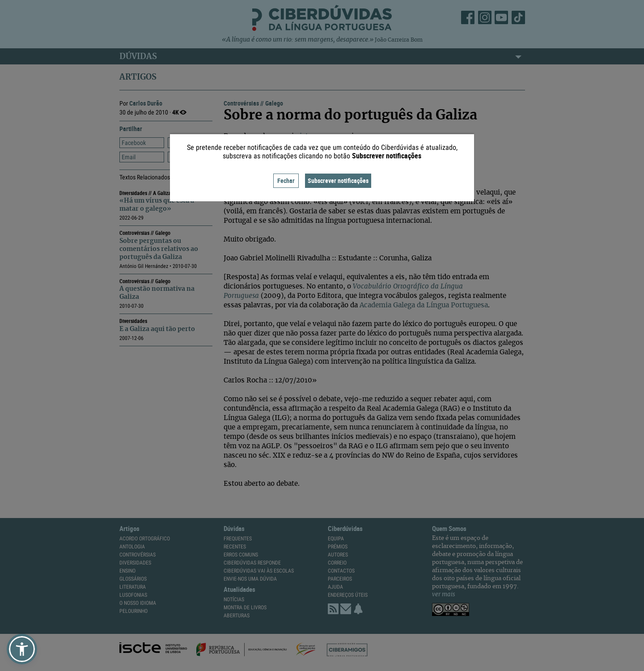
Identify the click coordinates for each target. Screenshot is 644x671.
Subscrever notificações (338, 180)
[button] (22, 649)
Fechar (286, 180)
